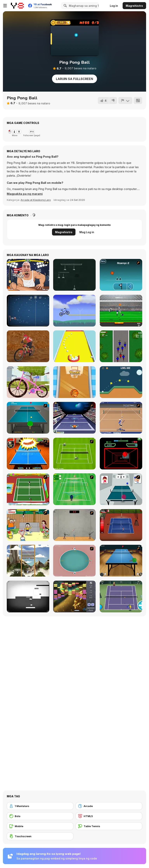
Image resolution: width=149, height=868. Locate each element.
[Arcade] (109, 806)
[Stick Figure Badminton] (74, 525)
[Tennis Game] (74, 454)
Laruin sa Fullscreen (74, 79)
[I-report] (125, 101)
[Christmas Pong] (28, 311)
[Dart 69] (74, 275)
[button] (25, 194)
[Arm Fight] (28, 275)
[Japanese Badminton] (28, 525)
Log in (114, 6)
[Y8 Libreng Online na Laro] (17, 6)
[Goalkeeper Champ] (121, 311)
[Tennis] (121, 596)
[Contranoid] (28, 596)
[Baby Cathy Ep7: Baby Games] (74, 382)
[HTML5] (109, 816)
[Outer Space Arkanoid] (74, 596)
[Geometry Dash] (121, 275)
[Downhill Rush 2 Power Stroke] (28, 346)
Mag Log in (87, 232)
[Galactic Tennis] (74, 418)
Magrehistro (134, 6)
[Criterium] (121, 346)
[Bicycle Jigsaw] (28, 382)
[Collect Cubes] (74, 346)
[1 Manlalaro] (40, 806)
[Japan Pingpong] (121, 489)
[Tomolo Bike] (74, 311)
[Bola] (40, 816)
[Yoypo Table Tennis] (121, 561)
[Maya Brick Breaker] (28, 561)
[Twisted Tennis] (28, 489)
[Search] (65, 6)
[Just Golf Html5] (121, 382)
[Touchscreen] (40, 836)
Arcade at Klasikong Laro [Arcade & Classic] (36, 200)
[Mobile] (40, 826)
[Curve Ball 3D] (121, 454)
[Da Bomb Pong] (28, 454)
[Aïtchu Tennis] (74, 489)
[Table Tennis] (28, 418)
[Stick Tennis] (121, 525)
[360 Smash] (74, 561)
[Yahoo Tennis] (121, 418)
